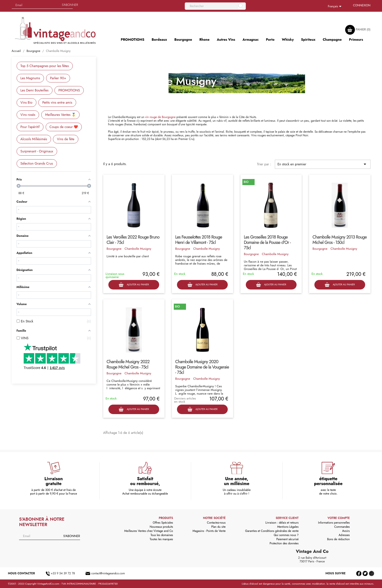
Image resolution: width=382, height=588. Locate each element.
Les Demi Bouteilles (35, 90)
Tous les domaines (162, 535)
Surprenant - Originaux (37, 151)
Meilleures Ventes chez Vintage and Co (149, 531)
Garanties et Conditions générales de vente (272, 531)
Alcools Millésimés (34, 139)
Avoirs (346, 531)
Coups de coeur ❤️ (64, 127)
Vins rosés (28, 115)
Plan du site (218, 527)
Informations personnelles (334, 523)
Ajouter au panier (134, 285)
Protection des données (284, 543)
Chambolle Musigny (138, 249)
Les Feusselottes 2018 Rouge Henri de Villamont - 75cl (199, 240)
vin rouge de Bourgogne (160, 117)
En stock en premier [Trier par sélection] (323, 164)
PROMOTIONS (69, 90)
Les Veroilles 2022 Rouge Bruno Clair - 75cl (133, 240)
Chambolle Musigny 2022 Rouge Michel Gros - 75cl (128, 364)
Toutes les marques (161, 539)
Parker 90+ (58, 78)
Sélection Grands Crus (37, 163)
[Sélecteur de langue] (336, 7)
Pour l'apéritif (30, 127)
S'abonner (70, 5)
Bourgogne (114, 249)
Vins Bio (26, 102)
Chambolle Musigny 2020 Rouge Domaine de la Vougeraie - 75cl (202, 367)
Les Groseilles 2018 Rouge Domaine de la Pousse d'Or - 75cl (267, 242)
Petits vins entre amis (57, 102)
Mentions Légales (288, 527)
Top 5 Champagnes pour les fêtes (45, 66)
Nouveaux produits (161, 527)
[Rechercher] (215, 6)
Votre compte (339, 518)
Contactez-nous (216, 523)
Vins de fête (66, 139)
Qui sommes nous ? (286, 535)
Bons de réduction (338, 539)
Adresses (344, 535)
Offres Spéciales (163, 523)
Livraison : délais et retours (282, 523)
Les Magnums (30, 78)
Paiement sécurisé (287, 539)
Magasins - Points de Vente (209, 531)
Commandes (342, 527)
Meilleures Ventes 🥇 (60, 115)
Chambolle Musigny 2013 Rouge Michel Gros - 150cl (340, 240)
